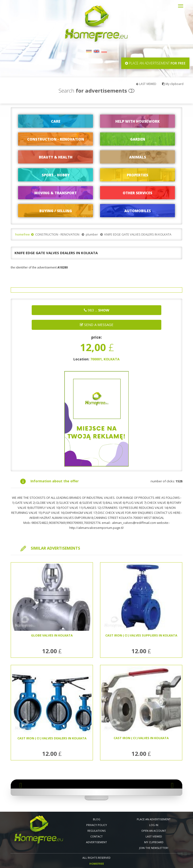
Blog (97, 819)
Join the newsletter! (154, 848)
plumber (92, 234)
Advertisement (96, 842)
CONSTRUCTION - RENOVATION (57, 234)
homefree (23, 234)
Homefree (97, 864)
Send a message (97, 325)
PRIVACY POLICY (97, 825)
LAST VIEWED (146, 84)
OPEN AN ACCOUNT (154, 831)
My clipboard (173, 84)
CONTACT (96, 836)
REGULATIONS (96, 831)
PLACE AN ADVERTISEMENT (154, 819)
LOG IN (154, 825)
